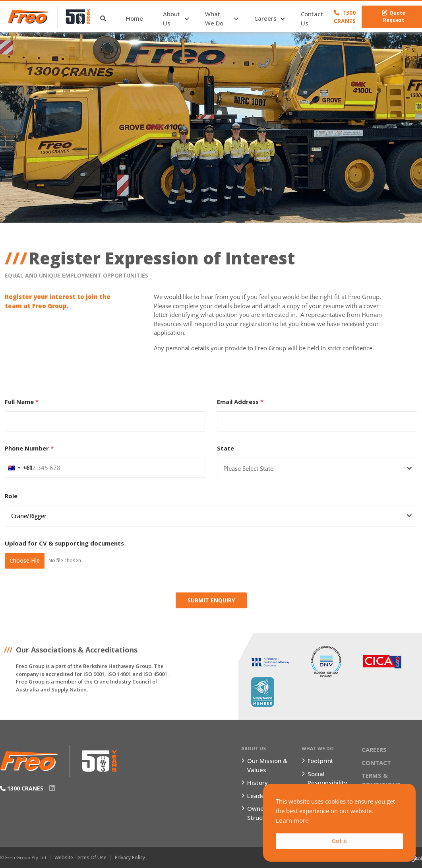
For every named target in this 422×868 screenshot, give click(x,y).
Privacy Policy (130, 857)
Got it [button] (340, 841)
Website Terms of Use (80, 857)
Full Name (22, 402)
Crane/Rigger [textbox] (29, 516)
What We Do (214, 18)
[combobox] (19, 468)
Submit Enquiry (211, 600)
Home (135, 18)
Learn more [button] (292, 820)
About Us (171, 18)
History (257, 783)
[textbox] (310, 468)
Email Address (240, 402)
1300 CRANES (345, 17)
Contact (376, 763)
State (226, 448)
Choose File (25, 560)
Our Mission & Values (267, 765)
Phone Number (29, 448)
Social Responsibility (327, 778)
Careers (265, 18)
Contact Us (312, 18)
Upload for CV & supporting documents (64, 543)
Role (11, 496)
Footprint (320, 761)
